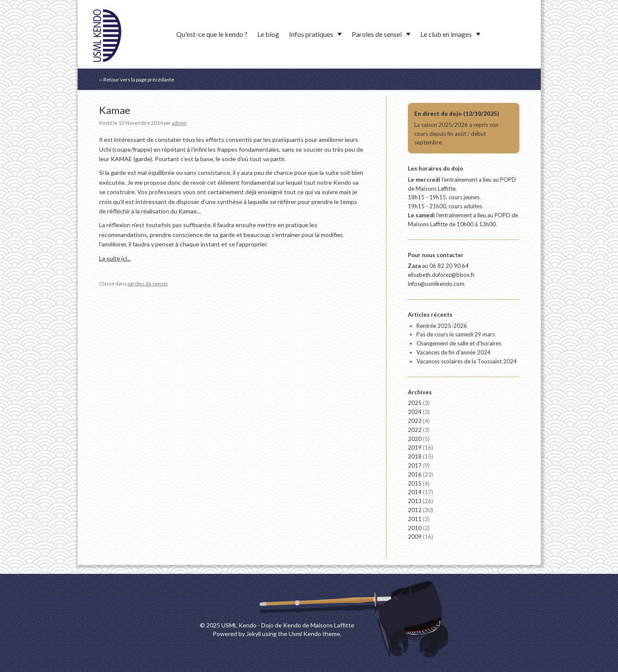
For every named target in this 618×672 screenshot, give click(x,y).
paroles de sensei (148, 283)
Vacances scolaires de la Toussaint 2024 (467, 361)
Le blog (268, 34)
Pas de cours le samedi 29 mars (456, 334)
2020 (419, 439)
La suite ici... (115, 258)
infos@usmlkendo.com (436, 284)
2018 (421, 456)
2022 (419, 430)
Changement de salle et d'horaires (459, 343)
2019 (421, 447)
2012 (421, 510)
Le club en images (446, 34)
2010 (419, 528)
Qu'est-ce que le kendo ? (212, 34)
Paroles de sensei (377, 34)
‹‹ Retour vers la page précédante (137, 79)
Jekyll (253, 634)
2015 (419, 483)
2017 (419, 465)
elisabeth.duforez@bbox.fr (441, 275)
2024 (419, 412)
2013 (421, 501)
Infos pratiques (311, 34)
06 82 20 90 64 (449, 266)
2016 (421, 474)
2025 (419, 403)
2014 (421, 492)
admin (179, 123)
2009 (421, 537)
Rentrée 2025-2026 (442, 326)
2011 (419, 519)
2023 (419, 421)
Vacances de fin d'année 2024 (454, 352)
